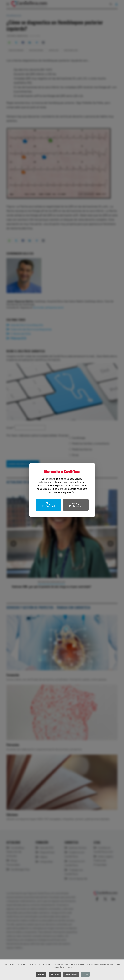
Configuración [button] (71, 974)
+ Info (85, 974)
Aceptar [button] (41, 974)
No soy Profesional (76, 505)
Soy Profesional (48, 505)
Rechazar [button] (55, 974)
